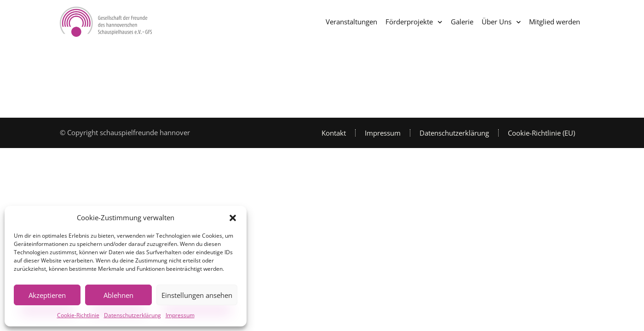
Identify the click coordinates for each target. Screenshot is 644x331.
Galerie (462, 22)
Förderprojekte (414, 22)
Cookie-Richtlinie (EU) (541, 133)
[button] (233, 218)
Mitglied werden (555, 22)
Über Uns (501, 22)
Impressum (180, 315)
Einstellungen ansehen (197, 295)
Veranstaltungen (351, 22)
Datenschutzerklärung (132, 315)
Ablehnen (118, 295)
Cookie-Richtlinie (78, 315)
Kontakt (334, 133)
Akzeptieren (47, 295)
